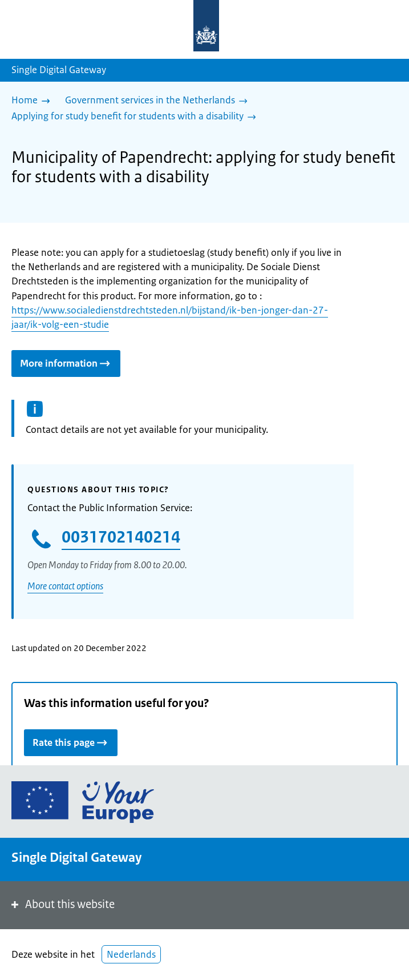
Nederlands (131, 954)
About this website (62, 904)
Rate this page (71, 742)
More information (66, 363)
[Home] (34, 101)
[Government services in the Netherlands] (159, 101)
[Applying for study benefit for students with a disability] (137, 117)
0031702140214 (121, 537)
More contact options (65, 586)
